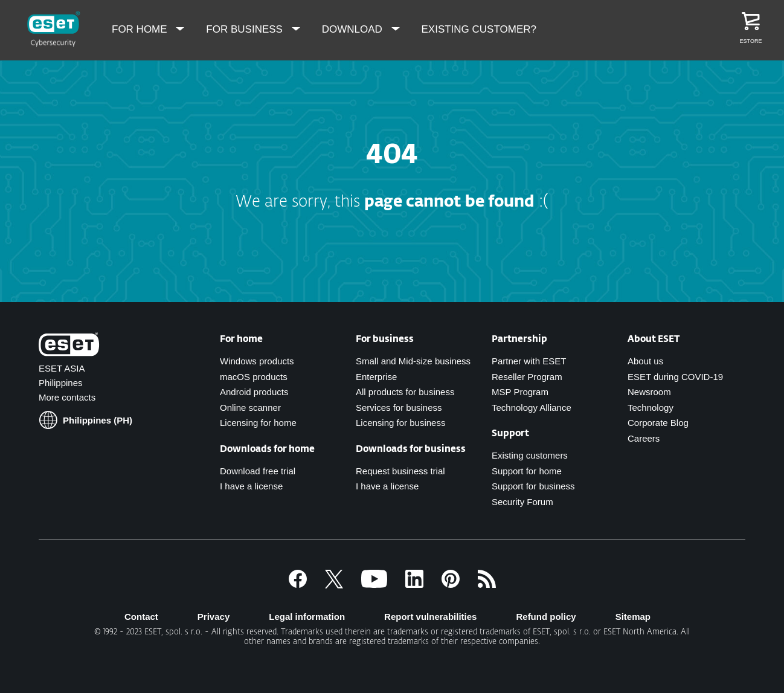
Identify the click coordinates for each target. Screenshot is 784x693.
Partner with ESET (529, 361)
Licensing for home (258, 423)
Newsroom (649, 392)
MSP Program (520, 392)
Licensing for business (400, 423)
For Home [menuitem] (141, 29)
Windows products (257, 361)
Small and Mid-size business (413, 361)
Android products (254, 392)
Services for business (399, 408)
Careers (644, 438)
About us (645, 361)
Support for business (533, 486)
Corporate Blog (658, 423)
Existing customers (530, 455)
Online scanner (250, 408)
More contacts (67, 397)
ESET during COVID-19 (675, 377)
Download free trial (258, 471)
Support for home (527, 471)
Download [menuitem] (354, 29)
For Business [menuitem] (246, 29)
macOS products (254, 377)
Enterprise (376, 377)
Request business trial (400, 471)
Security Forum (522, 502)
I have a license (387, 486)
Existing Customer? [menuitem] (479, 29)
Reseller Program (527, 377)
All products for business (405, 392)
